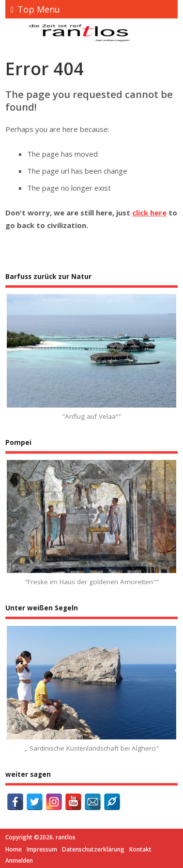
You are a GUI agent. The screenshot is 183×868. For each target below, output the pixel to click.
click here (149, 213)
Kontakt (140, 849)
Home (14, 849)
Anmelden (19, 860)
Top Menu (35, 9)
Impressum (42, 849)
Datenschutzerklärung (93, 849)
